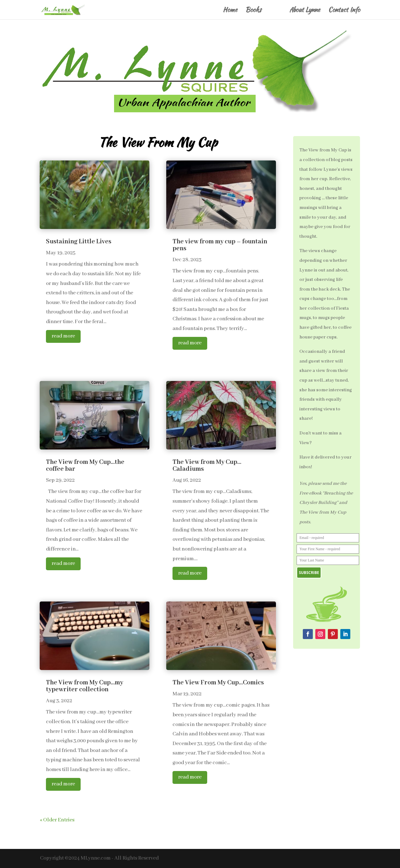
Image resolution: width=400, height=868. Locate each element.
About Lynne (305, 11)
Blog (275, 11)
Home (230, 11)
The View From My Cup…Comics (218, 683)
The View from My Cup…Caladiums (207, 466)
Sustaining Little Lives (79, 242)
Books (253, 11)
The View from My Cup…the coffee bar (85, 466)
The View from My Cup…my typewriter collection (85, 686)
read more (63, 336)
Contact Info (344, 11)
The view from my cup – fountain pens (220, 245)
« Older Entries (57, 820)
